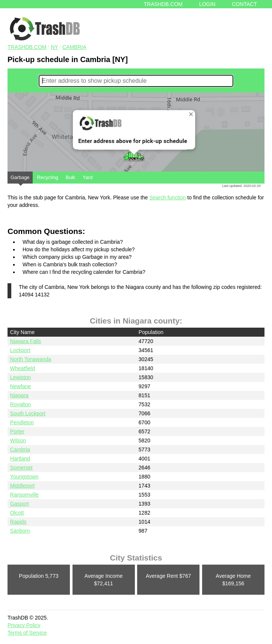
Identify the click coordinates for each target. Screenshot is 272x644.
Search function (167, 197)
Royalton (20, 404)
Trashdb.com (163, 4)
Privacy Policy (24, 625)
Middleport (22, 486)
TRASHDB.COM (27, 47)
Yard (88, 177)
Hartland (20, 459)
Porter (17, 431)
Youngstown (24, 477)
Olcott (17, 513)
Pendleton (22, 422)
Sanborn (20, 531)
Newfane (20, 386)
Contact (244, 4)
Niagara (19, 395)
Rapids (18, 522)
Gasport (20, 504)
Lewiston (20, 377)
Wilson (18, 440)
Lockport (20, 350)
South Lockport (28, 413)
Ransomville (24, 495)
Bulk (70, 177)
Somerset (21, 468)
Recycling (47, 177)
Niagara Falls (26, 341)
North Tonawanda (31, 359)
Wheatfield (23, 368)
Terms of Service (27, 633)
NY (54, 47)
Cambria (74, 47)
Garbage (20, 179)
